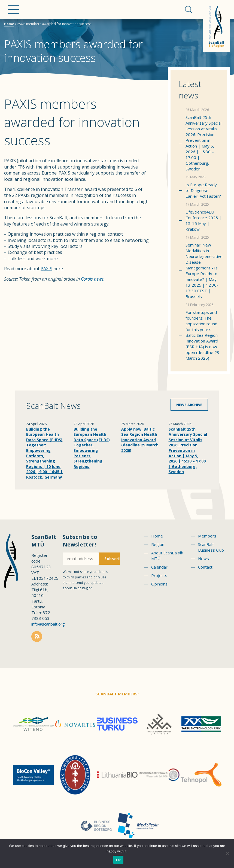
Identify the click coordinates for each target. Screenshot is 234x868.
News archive (189, 405)
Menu (14, 10)
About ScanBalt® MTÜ (167, 556)
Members (207, 536)
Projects (159, 575)
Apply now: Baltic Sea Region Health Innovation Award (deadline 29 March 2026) (140, 440)
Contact (205, 567)
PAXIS (46, 269)
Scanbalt (216, 26)
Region (158, 544)
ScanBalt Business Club (211, 547)
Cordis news (92, 279)
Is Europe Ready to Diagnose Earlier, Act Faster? (203, 190)
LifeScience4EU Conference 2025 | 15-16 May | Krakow (203, 220)
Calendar (159, 567)
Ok (118, 860)
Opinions (159, 584)
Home (9, 24)
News (203, 558)
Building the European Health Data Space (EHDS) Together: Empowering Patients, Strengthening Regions (92, 448)
